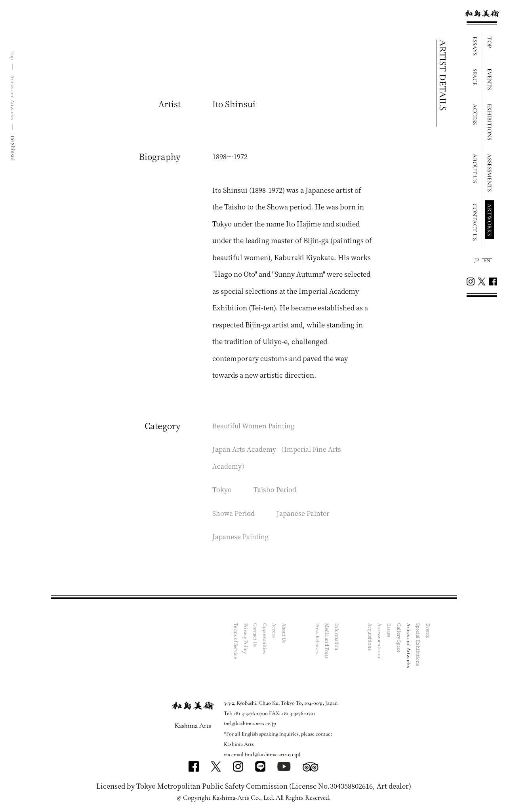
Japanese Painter (305, 513)
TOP (490, 42)
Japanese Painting (241, 536)
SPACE (475, 77)
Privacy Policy (248, 640)
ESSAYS (475, 46)
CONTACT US (475, 222)
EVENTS (490, 79)
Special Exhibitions (419, 646)
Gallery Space (400, 639)
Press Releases (319, 640)
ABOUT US (475, 168)
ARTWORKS (490, 220)
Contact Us (257, 635)
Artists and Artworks (409, 647)
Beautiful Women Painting (255, 425)
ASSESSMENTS (490, 173)
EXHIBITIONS (490, 122)
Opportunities (267, 639)
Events (428, 631)
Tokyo (222, 489)
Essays (390, 631)
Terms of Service (238, 643)
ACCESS (475, 114)
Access (276, 631)
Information (338, 637)
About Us (286, 634)
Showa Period (234, 513)
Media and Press (329, 642)
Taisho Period (276, 489)
